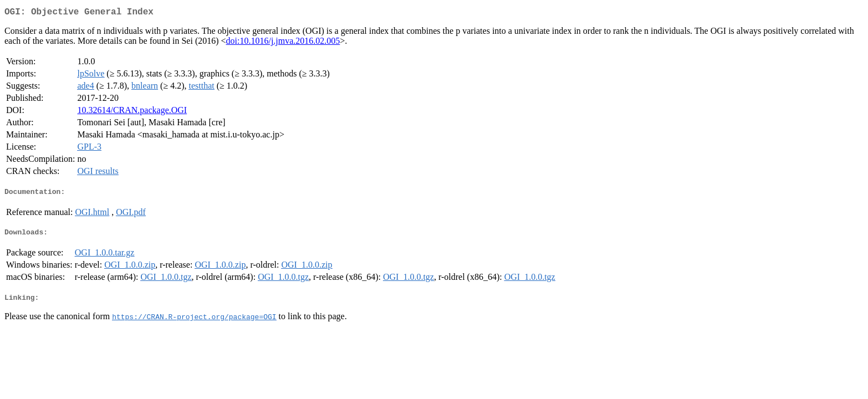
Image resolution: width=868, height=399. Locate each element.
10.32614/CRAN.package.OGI (132, 112)
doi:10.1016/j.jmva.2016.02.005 (283, 43)
